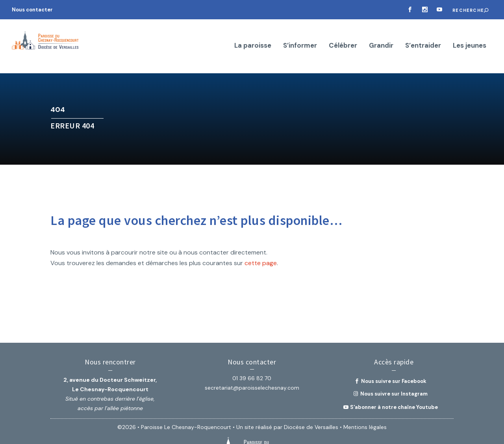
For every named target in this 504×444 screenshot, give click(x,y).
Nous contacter (32, 10)
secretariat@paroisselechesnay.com (252, 365)
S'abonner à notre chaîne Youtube (394, 384)
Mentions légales (365, 405)
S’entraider (423, 36)
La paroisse (253, 36)
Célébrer (343, 36)
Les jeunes (470, 36)
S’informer (300, 36)
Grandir (381, 36)
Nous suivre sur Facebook (394, 359)
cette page (261, 241)
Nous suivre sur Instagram (394, 371)
